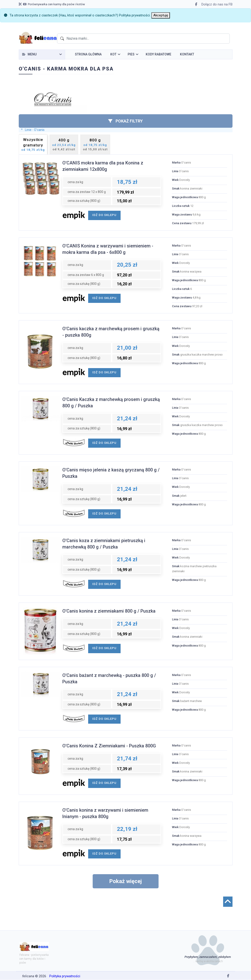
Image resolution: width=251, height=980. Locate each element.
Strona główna (88, 54)
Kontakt (187, 54)
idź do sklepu (104, 215)
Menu (32, 54)
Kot (113, 54)
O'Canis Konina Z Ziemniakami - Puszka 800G (109, 746)
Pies (131, 54)
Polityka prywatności (134, 15)
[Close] (161, 15)
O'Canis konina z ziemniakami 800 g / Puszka (109, 611)
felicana (28, 976)
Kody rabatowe (159, 54)
